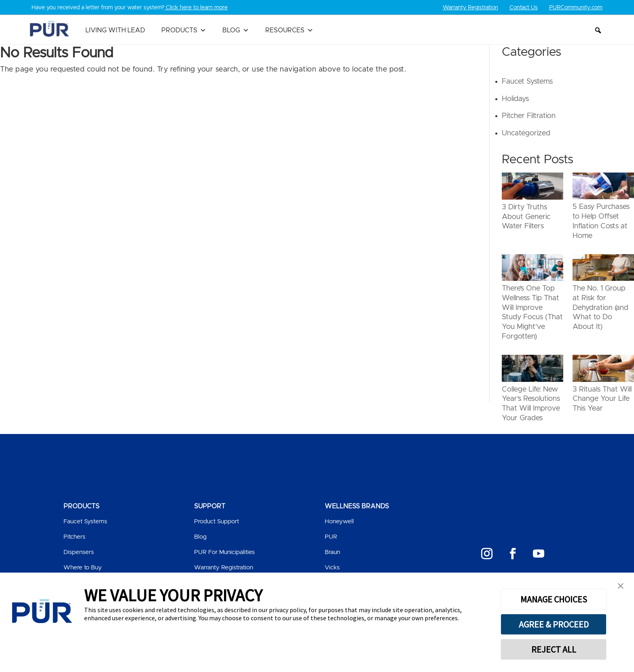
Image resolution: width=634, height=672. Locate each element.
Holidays (515, 99)
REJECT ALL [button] (554, 649)
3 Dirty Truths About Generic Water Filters (526, 217)
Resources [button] (289, 30)
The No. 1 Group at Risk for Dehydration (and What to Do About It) (600, 308)
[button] (598, 30)
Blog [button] (236, 30)
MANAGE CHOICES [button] (554, 599)
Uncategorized (526, 133)
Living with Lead (115, 30)
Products (184, 30)
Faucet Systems (527, 82)
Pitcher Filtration (529, 116)
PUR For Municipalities (224, 552)
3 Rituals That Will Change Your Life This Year (602, 399)
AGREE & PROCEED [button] (554, 624)
